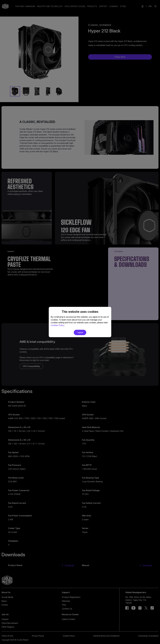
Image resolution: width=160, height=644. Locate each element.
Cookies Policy (57, 325)
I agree (80, 332)
